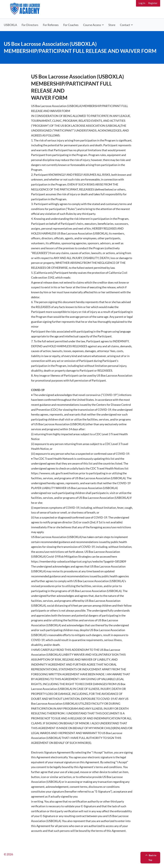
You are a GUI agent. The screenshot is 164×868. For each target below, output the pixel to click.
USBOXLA (10, 25)
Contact (125, 25)
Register (153, 3)
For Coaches (71, 25)
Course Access (92, 25)
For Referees (51, 25)
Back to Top (150, 858)
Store (112, 25)
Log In (142, 3)
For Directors (30, 25)
